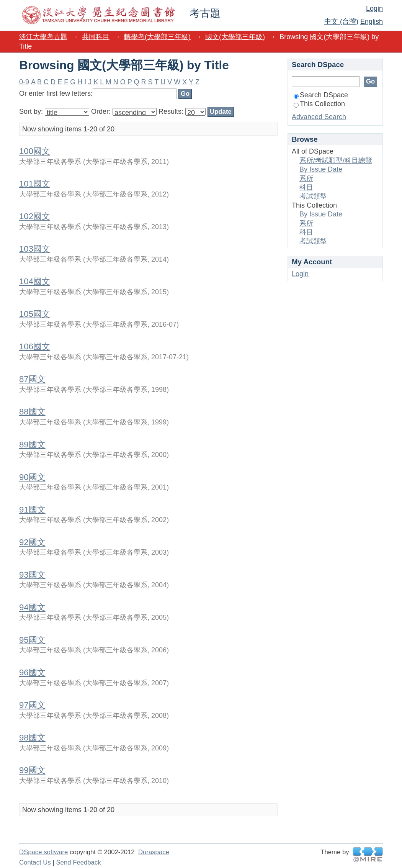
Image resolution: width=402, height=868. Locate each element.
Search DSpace (321, 95)
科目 (306, 187)
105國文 (35, 314)
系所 (306, 179)
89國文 (32, 445)
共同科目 (96, 37)
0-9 (24, 82)
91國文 (32, 510)
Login (374, 8)
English (372, 21)
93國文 (32, 575)
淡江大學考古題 (43, 37)
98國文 (32, 738)
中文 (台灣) (341, 21)
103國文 (35, 249)
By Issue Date (321, 169)
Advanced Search (319, 117)
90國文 (32, 477)
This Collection (319, 104)
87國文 (32, 379)
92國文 (32, 542)
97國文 (32, 705)
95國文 (32, 640)
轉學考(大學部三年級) (157, 37)
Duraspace (154, 852)
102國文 (35, 216)
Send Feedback (78, 862)
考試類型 (313, 196)
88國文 (32, 412)
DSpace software (43, 852)
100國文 (35, 151)
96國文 (32, 672)
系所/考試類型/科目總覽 (336, 160)
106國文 (35, 346)
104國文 (35, 281)
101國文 (35, 184)
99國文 (32, 770)
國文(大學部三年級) (235, 37)
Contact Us (35, 862)
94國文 (32, 607)
